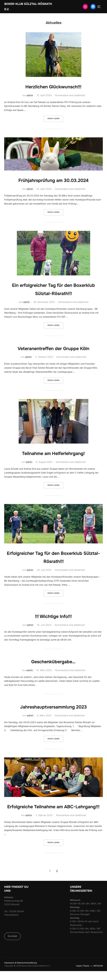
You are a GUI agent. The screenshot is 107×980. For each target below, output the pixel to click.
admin (30, 96)
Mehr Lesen (55, 119)
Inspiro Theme (83, 975)
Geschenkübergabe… (53, 662)
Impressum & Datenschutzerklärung (20, 972)
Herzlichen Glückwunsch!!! (53, 87)
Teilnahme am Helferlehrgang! (53, 454)
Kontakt (13, 945)
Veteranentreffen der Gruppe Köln (53, 349)
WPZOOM (98, 975)
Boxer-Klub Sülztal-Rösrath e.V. (22, 7)
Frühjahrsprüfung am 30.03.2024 (53, 181)
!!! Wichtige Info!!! (53, 617)
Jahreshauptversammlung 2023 (53, 707)
